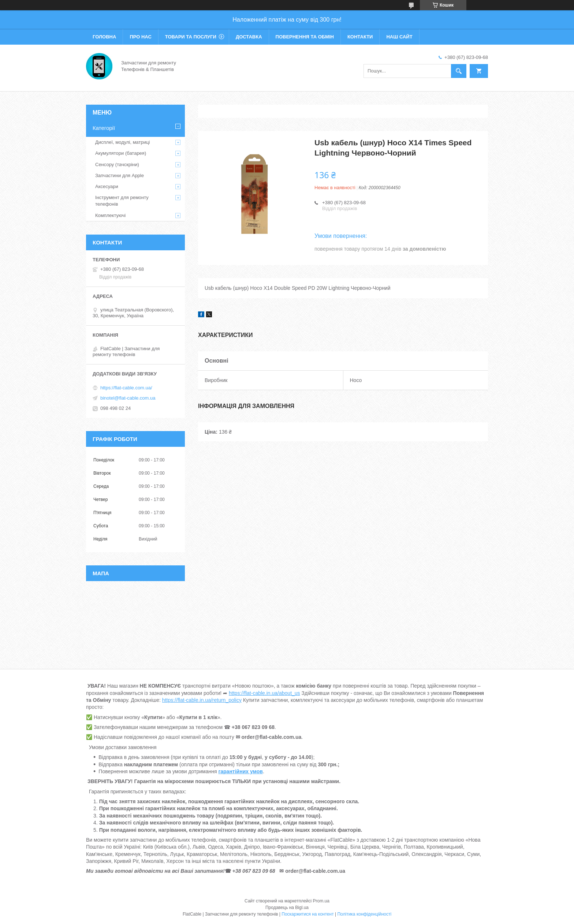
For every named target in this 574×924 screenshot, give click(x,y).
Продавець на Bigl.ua (287, 908)
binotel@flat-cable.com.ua (128, 398)
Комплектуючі (110, 215)
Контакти (360, 37)
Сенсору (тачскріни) (117, 164)
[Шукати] (459, 71)
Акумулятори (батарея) (121, 153)
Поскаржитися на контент (307, 914)
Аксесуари (107, 186)
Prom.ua (321, 901)
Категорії (104, 128)
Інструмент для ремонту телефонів (122, 201)
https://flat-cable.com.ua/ (126, 388)
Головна (104, 37)
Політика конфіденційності (364, 914)
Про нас (140, 37)
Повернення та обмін (305, 37)
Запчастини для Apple (120, 175)
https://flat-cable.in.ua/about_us (264, 693)
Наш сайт (399, 37)
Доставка (249, 37)
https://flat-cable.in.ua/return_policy (202, 700)
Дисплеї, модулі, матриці (122, 142)
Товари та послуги (191, 37)
